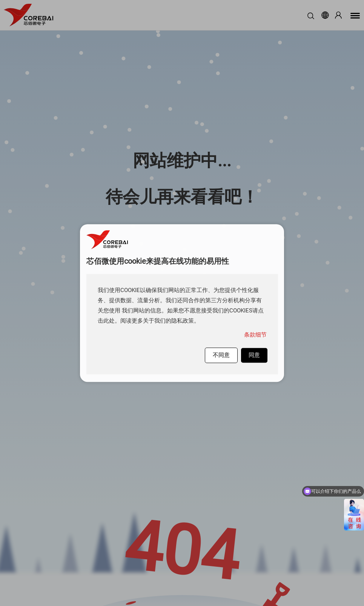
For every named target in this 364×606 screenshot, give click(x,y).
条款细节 (255, 335)
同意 (254, 355)
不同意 (221, 355)
